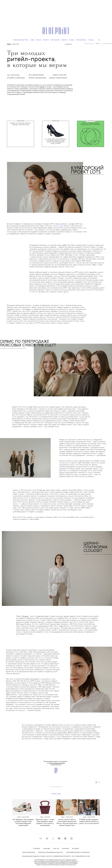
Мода (9, 44)
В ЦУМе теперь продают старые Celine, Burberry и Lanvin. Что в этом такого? (89, 822)
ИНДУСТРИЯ (15, 44)
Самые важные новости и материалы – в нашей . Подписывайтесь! (56, 763)
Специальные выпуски (21, 40)
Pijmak (42, 87)
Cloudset (25, 616)
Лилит (61, 226)
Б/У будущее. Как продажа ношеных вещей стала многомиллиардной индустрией (23, 823)
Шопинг (47, 817)
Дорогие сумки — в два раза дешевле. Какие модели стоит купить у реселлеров (45, 823)
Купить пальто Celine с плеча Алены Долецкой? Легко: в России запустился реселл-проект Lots (67, 823)
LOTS (64, 245)
